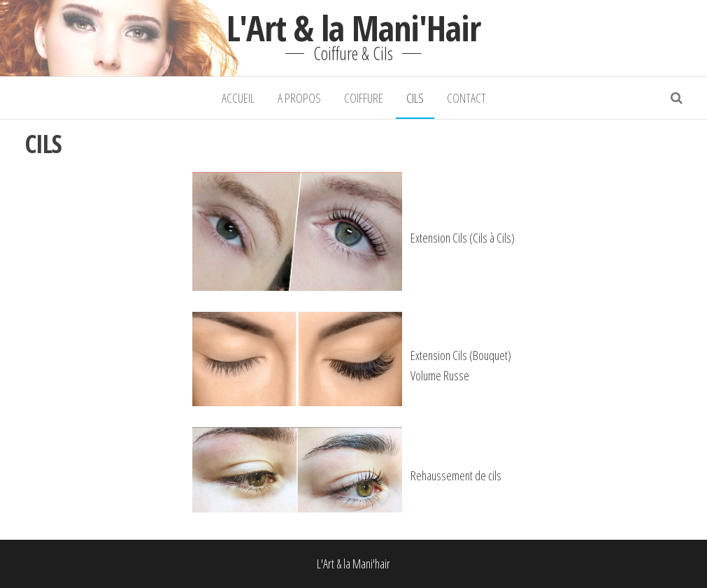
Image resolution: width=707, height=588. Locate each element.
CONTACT (466, 98)
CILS (415, 98)
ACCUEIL (238, 98)
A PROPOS (299, 98)
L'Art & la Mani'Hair (353, 28)
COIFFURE (364, 98)
